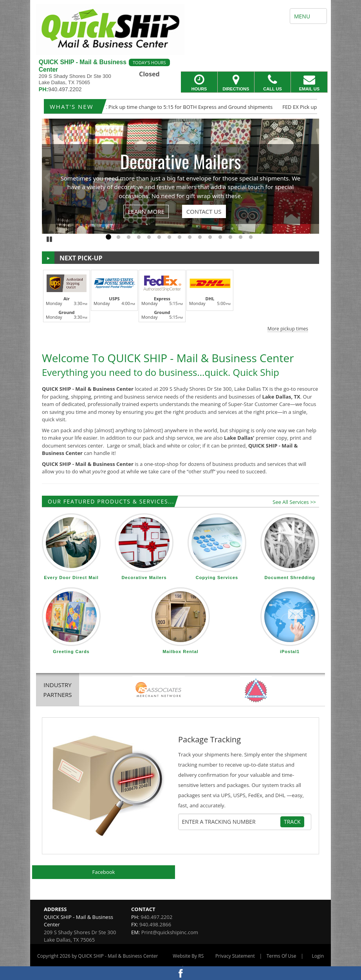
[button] (180, 300)
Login (318, 956)
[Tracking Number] (231, 822)
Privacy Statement (235, 956)
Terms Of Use (282, 956)
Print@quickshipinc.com (170, 932)
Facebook (104, 872)
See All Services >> (294, 502)
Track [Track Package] (292, 822)
